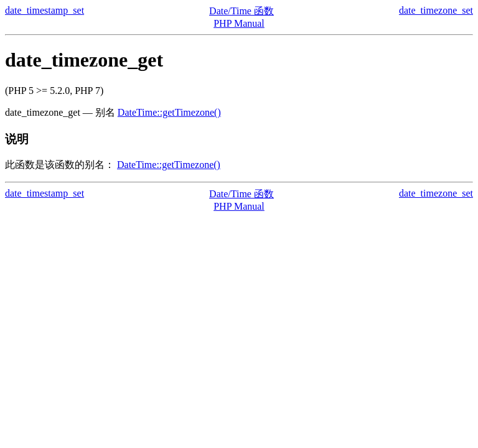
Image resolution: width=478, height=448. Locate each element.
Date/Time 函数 (241, 11)
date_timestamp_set (45, 10)
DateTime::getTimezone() (169, 112)
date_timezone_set (436, 10)
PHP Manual (239, 23)
